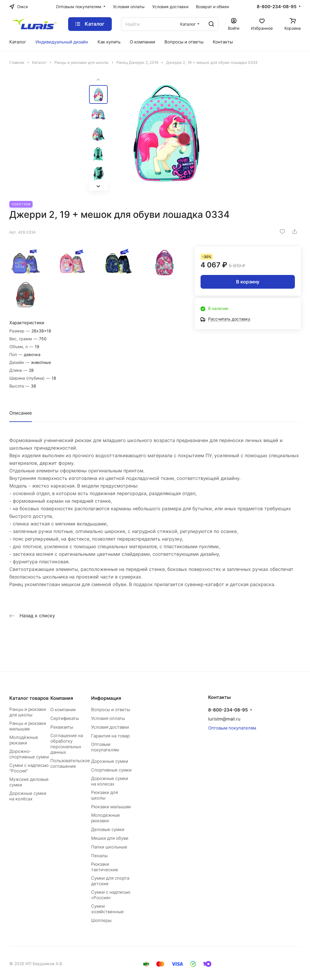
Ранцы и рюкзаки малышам (28, 726)
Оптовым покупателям (105, 747)
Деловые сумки (108, 829)
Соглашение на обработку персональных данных (67, 744)
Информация (106, 698)
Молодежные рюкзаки (106, 818)
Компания (62, 698)
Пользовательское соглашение (70, 763)
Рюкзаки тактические (105, 867)
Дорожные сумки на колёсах (28, 796)
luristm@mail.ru (224, 719)
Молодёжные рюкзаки (24, 740)
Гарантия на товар (110, 736)
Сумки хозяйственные (107, 909)
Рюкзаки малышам (111, 807)
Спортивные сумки (111, 770)
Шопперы (101, 920)
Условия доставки (110, 727)
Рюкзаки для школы (104, 795)
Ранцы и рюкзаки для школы (28, 712)
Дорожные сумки (110, 761)
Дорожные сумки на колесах (110, 781)
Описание (21, 413)
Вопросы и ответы (111, 710)
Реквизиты (62, 727)
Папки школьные (109, 847)
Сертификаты (65, 718)
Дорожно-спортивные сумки (29, 754)
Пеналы (99, 856)
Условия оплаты (108, 718)
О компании (63, 710)
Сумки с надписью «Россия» (111, 895)
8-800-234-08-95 (277, 7)
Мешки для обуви (110, 838)
